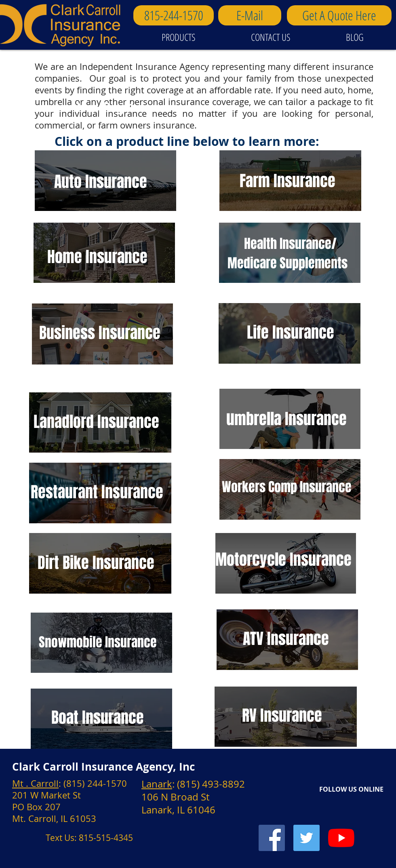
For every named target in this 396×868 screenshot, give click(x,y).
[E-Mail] (250, 15)
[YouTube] (341, 838)
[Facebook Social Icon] (272, 838)
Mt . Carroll (35, 783)
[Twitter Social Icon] (306, 838)
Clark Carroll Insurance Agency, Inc (103, 767)
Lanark (157, 784)
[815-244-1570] (174, 15)
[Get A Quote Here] (339, 15)
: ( (62, 783)
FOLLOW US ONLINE (351, 789)
